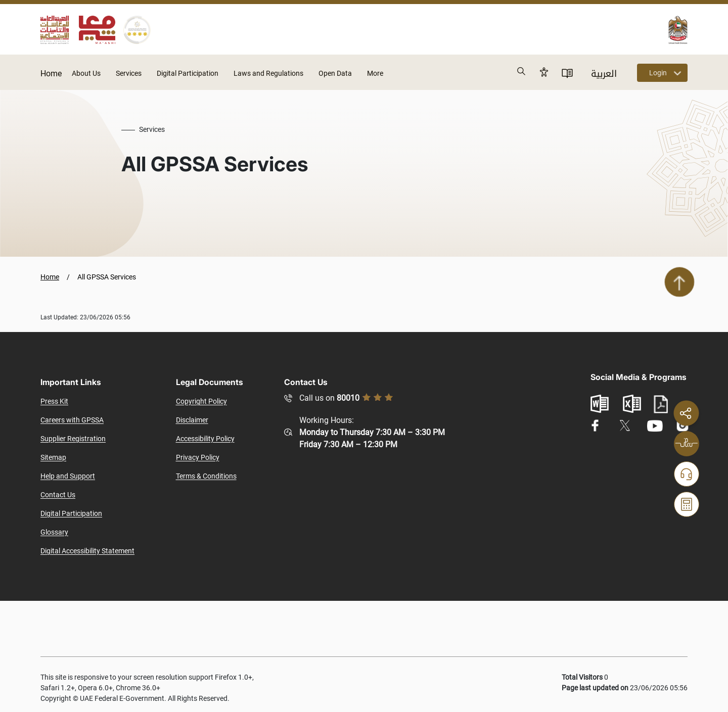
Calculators (687, 504)
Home (51, 74)
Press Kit (54, 401)
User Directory (567, 73)
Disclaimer (192, 420)
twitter (625, 425)
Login (658, 73)
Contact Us (58, 495)
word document (600, 404)
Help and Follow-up (687, 474)
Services (129, 73)
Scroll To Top (679, 282)
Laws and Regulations (268, 73)
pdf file (661, 405)
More (375, 73)
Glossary (54, 532)
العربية (604, 74)
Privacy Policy (198, 457)
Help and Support (68, 476)
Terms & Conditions (206, 476)
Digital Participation (188, 73)
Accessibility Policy (205, 439)
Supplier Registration (73, 439)
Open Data (335, 73)
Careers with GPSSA (72, 420)
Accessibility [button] (544, 72)
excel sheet (632, 404)
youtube (655, 426)
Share (686, 413)
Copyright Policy (201, 401)
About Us (86, 73)
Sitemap (53, 457)
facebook (595, 426)
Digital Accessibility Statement (87, 551)
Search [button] (522, 72)
